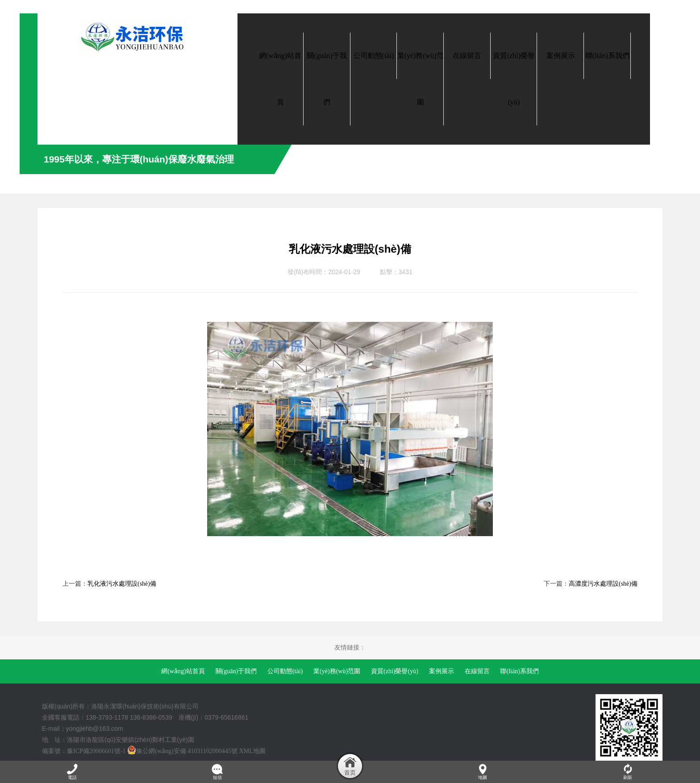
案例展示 (442, 671)
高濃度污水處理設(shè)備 (603, 584)
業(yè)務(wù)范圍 (337, 671)
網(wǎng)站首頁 (183, 671)
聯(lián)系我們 (519, 671)
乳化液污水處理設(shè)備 (122, 584)
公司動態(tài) (285, 671)
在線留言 (477, 671)
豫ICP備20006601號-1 (96, 751)
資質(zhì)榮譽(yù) (395, 671)
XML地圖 (252, 751)
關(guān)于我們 (236, 671)
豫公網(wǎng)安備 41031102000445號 (182, 751)
